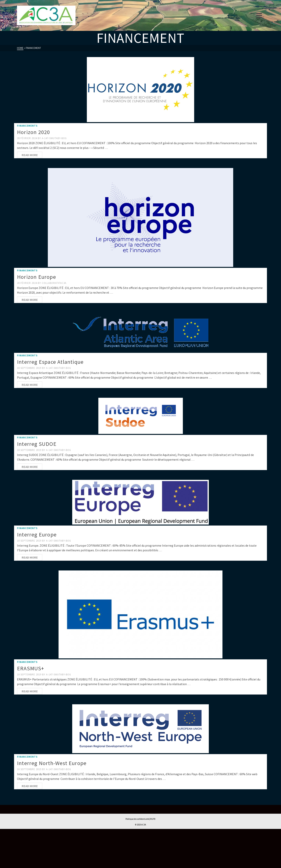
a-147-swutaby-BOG (54, 138)
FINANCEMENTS (27, 126)
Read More (30, 155)
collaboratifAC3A (54, 283)
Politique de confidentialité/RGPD (140, 819)
